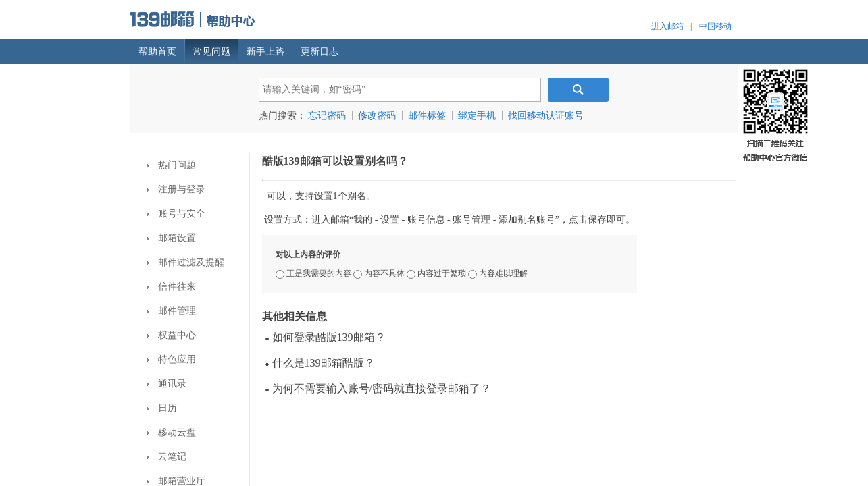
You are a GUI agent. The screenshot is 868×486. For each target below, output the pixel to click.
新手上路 (265, 52)
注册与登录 (176, 189)
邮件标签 (427, 116)
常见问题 (211, 52)
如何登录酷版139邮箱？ (326, 337)
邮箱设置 (171, 238)
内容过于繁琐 (437, 273)
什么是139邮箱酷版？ (320, 363)
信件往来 (171, 287)
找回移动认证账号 (546, 116)
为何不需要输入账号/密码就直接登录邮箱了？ (378, 388)
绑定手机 (477, 116)
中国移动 (715, 26)
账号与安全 (176, 214)
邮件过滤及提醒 (185, 262)
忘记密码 (327, 116)
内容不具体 (380, 273)
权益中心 (171, 335)
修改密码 (377, 116)
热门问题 (171, 165)
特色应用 (171, 359)
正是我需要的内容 (314, 273)
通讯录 (167, 384)
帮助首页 (157, 52)
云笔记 (167, 457)
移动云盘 (171, 432)
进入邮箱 (667, 26)
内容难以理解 (498, 273)
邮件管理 (171, 311)
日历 (162, 408)
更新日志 (320, 52)
